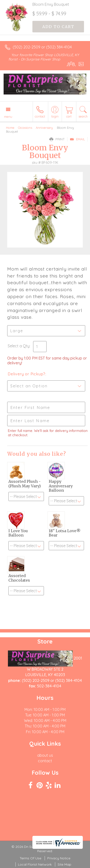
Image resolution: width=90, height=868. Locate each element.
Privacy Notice (59, 858)
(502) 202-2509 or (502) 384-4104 (42, 47)
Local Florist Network (35, 864)
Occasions (25, 128)
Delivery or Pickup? (27, 374)
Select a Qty (19, 346)
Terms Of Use (30, 858)
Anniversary (44, 128)
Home (10, 128)
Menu (8, 117)
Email (77, 139)
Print (57, 139)
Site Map (64, 864)
